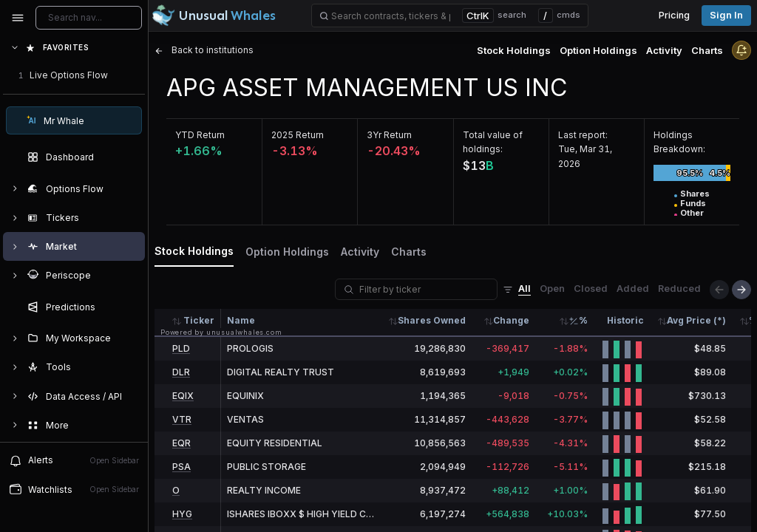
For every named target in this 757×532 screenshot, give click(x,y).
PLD (181, 348)
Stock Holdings (514, 50)
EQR (181, 443)
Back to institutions (204, 50)
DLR (181, 372)
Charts (707, 50)
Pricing (674, 15)
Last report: (583, 135)
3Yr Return (389, 135)
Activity (664, 50)
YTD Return (200, 135)
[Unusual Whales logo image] (214, 16)
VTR (182, 419)
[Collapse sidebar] (18, 18)
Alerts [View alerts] (74, 460)
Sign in (726, 15)
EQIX (183, 396)
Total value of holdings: (493, 142)
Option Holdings (598, 50)
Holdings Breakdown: (679, 142)
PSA (181, 467)
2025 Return (298, 135)
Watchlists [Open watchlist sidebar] (74, 489)
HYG (182, 514)
